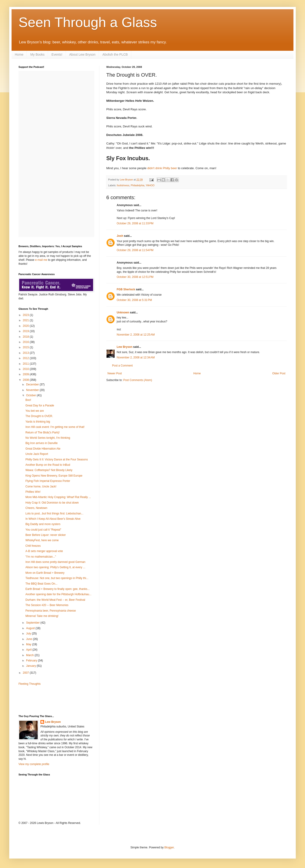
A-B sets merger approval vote (44, 551)
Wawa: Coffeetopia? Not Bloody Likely (49, 470)
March (30, 655)
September (33, 623)
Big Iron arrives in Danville (41, 443)
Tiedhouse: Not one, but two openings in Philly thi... (57, 578)
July (29, 634)
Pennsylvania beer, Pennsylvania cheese (51, 611)
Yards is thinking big (38, 422)
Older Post (279, 373)
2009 (26, 374)
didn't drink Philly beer (162, 168)
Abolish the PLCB (115, 54)
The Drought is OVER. (39, 416)
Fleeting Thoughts (30, 684)
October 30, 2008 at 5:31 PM (134, 300)
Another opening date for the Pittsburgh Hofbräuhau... (58, 594)
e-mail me (41, 260)
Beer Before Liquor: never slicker (46, 535)
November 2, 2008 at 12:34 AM (136, 357)
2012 (26, 358)
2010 (26, 369)
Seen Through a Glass (88, 22)
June (29, 639)
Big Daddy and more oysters (43, 524)
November (33, 390)
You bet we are (35, 411)
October (31, 395)
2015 (26, 347)
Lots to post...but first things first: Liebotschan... (54, 514)
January (31, 666)
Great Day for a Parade (40, 405)
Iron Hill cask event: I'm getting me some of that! (55, 427)
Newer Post (115, 373)
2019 (26, 331)
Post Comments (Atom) (138, 380)
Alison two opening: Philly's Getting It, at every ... (55, 567)
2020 (26, 326)
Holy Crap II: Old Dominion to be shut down (52, 503)
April (29, 650)
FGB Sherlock (126, 289)
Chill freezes (33, 546)
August (31, 628)
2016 (26, 342)
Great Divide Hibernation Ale (43, 449)
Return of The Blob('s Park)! (43, 432)
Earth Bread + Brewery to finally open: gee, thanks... (58, 589)
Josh (120, 236)
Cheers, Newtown (36, 508)
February (32, 661)
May (29, 644)
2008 (26, 380)
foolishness (123, 185)
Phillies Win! (33, 492)
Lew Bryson (125, 347)
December (33, 384)
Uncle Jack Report (37, 454)
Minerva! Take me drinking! (42, 616)
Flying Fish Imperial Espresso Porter (48, 481)
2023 (26, 315)
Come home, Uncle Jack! (41, 487)
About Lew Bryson (82, 54)
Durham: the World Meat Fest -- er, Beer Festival (55, 600)
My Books (37, 54)
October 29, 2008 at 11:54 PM (135, 250)
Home (19, 54)
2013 (26, 353)
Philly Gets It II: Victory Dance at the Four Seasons (57, 460)
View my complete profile (34, 764)
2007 (26, 673)
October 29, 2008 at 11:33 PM (135, 223)
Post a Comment (122, 366)
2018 (26, 337)
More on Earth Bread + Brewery (45, 573)
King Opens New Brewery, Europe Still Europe (54, 476)
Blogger (169, 847)
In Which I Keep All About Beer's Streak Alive (53, 519)
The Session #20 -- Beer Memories (47, 605)
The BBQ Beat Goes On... (41, 584)
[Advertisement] (46, 700)
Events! (57, 54)
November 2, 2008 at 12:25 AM (136, 335)
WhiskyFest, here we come (42, 540)
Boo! (28, 400)
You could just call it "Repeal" (43, 530)
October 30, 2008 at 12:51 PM (135, 277)
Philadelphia (138, 185)
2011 (26, 364)
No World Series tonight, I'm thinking (48, 438)
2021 (26, 320)
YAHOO (150, 185)
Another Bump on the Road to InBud (48, 465)
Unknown (123, 312)
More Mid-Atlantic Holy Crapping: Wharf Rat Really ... (58, 497)
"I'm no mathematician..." (41, 557)
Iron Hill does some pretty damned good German (55, 562)
